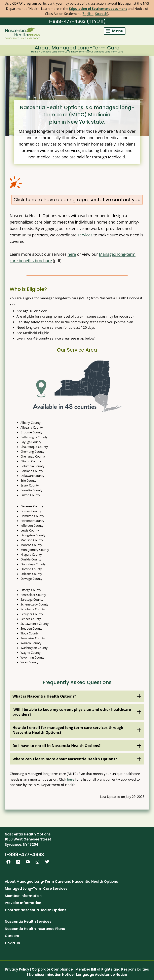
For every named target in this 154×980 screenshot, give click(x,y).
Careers (12, 936)
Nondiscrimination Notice (51, 975)
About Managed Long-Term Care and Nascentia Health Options (61, 881)
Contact (12, 910)
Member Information (23, 896)
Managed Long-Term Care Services (36, 889)
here (72, 254)
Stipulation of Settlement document (98, 9)
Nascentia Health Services (28, 922)
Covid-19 (12, 943)
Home (35, 52)
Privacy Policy (17, 969)
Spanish (101, 14)
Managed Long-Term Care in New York (62, 52)
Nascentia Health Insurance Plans (35, 929)
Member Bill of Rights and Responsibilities (112, 969)
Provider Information (23, 903)
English (88, 14)
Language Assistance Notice (102, 975)
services (85, 235)
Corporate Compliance (52, 969)
